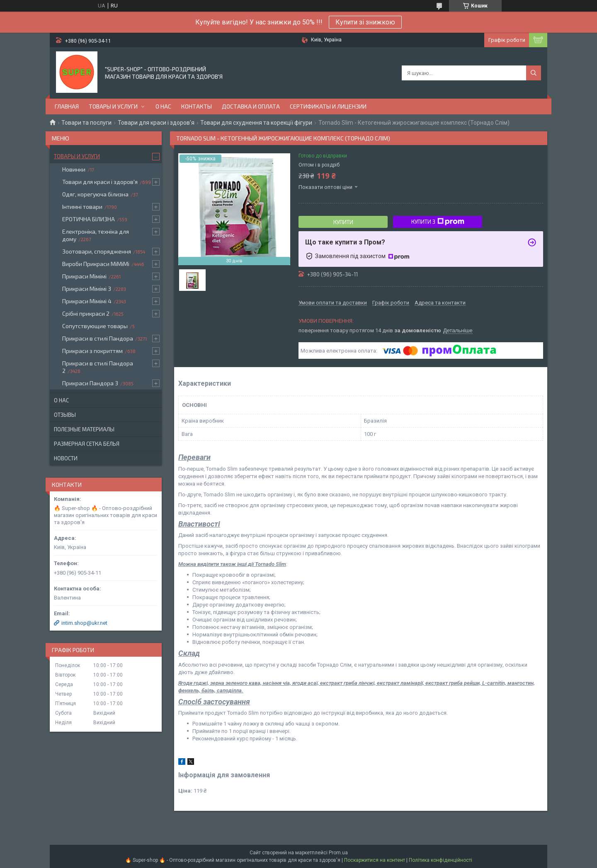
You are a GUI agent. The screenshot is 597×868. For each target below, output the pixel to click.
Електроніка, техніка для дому (96, 235)
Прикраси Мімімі (84, 276)
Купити (343, 222)
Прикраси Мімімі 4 (87, 301)
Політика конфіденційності (440, 860)
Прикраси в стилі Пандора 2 (98, 367)
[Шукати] (534, 73)
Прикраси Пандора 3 (90, 383)
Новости (66, 458)
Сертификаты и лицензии (328, 106)
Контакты (197, 106)
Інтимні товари (82, 207)
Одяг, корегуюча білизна (95, 194)
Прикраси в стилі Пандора (98, 338)
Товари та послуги (86, 123)
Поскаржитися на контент (375, 860)
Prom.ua (338, 853)
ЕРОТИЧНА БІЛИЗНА (89, 219)
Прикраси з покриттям (92, 351)
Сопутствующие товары (95, 326)
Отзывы (65, 415)
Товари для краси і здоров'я (156, 123)
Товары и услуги (113, 106)
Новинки (74, 169)
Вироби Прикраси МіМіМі (96, 264)
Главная (67, 106)
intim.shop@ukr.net (84, 623)
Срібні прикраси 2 (86, 313)
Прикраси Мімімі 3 (87, 289)
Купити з (438, 222)
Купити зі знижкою (365, 22)
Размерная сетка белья (87, 444)
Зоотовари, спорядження (97, 251)
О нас (163, 106)
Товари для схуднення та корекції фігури (256, 123)
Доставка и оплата (251, 106)
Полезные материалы (84, 429)
